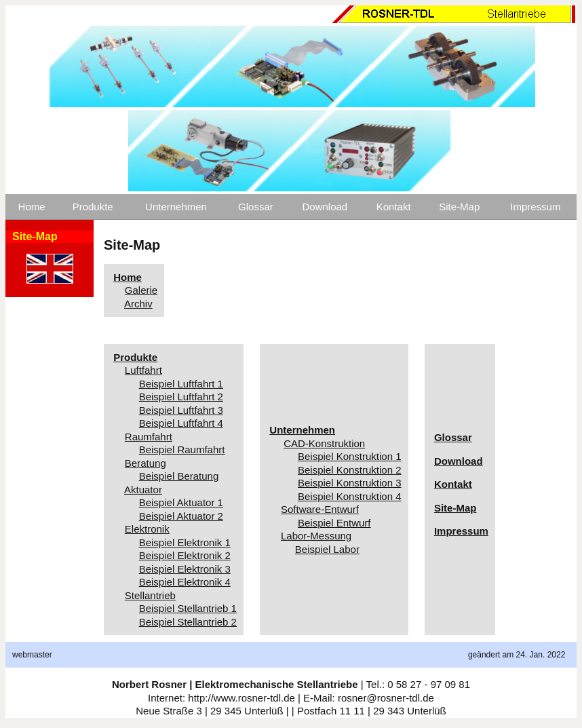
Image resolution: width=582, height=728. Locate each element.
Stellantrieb (150, 595)
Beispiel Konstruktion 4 (350, 496)
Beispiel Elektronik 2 (185, 555)
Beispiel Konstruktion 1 (350, 456)
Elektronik (147, 529)
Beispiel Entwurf (334, 523)
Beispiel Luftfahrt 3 (181, 410)
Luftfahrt (143, 370)
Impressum (535, 207)
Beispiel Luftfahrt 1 (181, 384)
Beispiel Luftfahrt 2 (181, 397)
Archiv (138, 304)
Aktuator (143, 490)
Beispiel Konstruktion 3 (350, 483)
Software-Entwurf (320, 509)
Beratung (145, 463)
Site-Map (459, 207)
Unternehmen (176, 207)
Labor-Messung (316, 536)
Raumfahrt (149, 437)
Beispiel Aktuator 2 (181, 516)
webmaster (32, 655)
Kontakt (394, 207)
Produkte (93, 207)
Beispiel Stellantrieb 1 (188, 608)
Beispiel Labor (327, 549)
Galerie (141, 290)
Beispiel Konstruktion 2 (350, 470)
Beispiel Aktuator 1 (181, 502)
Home (32, 207)
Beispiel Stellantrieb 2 (188, 622)
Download (325, 207)
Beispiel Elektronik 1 (185, 542)
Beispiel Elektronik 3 (185, 569)
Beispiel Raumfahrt (182, 449)
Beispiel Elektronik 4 (185, 582)
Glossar (256, 207)
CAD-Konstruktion (324, 443)
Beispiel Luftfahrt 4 (181, 423)
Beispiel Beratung (179, 476)
